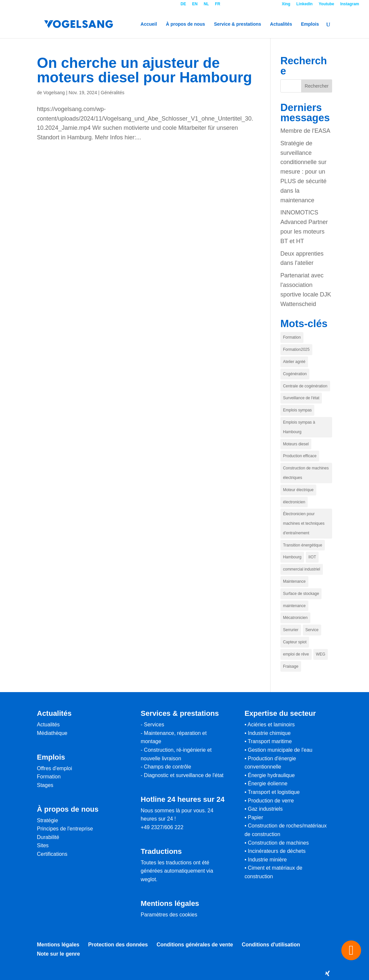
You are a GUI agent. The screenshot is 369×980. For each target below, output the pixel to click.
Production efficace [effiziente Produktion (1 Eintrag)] (300, 456)
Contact (251, 4)
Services (154, 725)
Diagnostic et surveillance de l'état (184, 775)
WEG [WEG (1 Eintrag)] (321, 654)
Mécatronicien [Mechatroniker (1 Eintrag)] (295, 618)
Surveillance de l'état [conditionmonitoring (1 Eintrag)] (301, 398)
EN (195, 4)
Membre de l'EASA (305, 131)
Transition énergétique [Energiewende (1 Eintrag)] (303, 545)
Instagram (350, 4)
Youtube (326, 4)
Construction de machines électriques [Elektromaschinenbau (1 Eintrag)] (306, 473)
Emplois (310, 24)
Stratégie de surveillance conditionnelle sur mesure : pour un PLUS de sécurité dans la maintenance (303, 172)
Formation (49, 777)
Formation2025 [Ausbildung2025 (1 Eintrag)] (296, 350)
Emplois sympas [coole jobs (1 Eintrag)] (297, 410)
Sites (43, 845)
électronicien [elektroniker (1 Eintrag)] (294, 502)
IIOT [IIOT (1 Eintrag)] (312, 557)
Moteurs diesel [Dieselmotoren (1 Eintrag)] (296, 444)
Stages (45, 785)
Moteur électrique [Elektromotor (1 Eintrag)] (298, 490)
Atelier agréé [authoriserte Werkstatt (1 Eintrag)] (294, 362)
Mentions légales (58, 945)
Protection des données (118, 945)
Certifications (52, 854)
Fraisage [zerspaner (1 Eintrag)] (291, 666)
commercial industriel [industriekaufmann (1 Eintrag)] (302, 569)
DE (183, 4)
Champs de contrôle (168, 767)
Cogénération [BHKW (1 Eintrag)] (295, 374)
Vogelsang (54, 93)
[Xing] (327, 973)
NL (206, 4)
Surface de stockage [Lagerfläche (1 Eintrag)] (301, 594)
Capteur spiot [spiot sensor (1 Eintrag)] (295, 642)
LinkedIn (305, 4)
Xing (286, 4)
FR (217, 4)
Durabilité (48, 837)
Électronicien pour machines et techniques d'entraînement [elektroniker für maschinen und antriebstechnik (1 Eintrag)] (304, 523)
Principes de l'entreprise (65, 829)
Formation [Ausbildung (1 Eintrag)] (292, 337)
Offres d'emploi (55, 768)
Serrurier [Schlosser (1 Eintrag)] (291, 630)
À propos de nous (185, 24)
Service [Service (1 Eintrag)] (312, 630)
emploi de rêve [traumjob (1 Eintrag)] (296, 654)
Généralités (113, 93)
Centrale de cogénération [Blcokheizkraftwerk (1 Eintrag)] (305, 386)
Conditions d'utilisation (271, 945)
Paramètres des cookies (169, 915)
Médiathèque (52, 733)
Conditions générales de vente (195, 945)
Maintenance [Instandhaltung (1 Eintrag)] (294, 581)
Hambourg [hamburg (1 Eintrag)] (292, 557)
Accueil (149, 24)
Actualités (281, 24)
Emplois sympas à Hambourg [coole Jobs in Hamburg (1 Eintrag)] (299, 427)
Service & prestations (237, 24)
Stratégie (47, 820)
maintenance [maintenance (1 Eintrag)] (294, 606)
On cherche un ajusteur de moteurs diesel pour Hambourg (144, 70)
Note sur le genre (58, 954)
